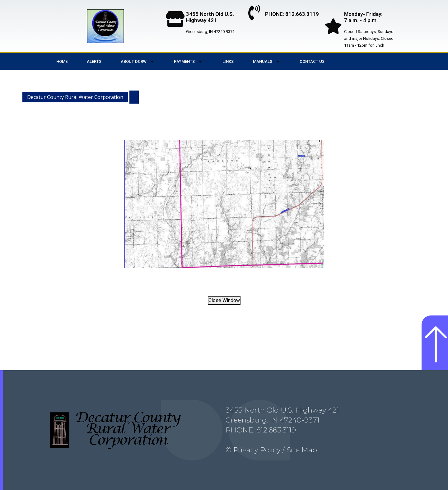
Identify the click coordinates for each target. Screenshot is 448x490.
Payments (188, 62)
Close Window (224, 300)
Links (228, 61)
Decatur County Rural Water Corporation (75, 97)
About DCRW (138, 62)
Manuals (267, 62)
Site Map (301, 450)
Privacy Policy (257, 450)
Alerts (94, 61)
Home (62, 61)
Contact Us (312, 61)
